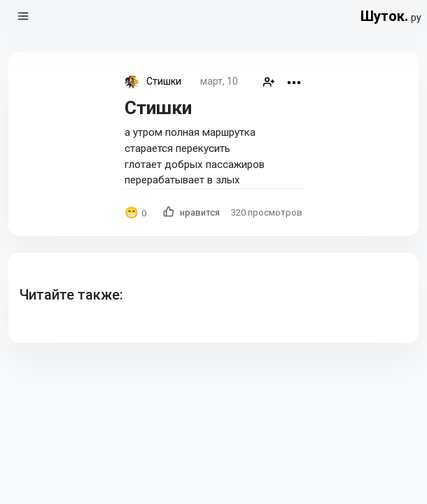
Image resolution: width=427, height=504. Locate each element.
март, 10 (219, 81)
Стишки (164, 81)
